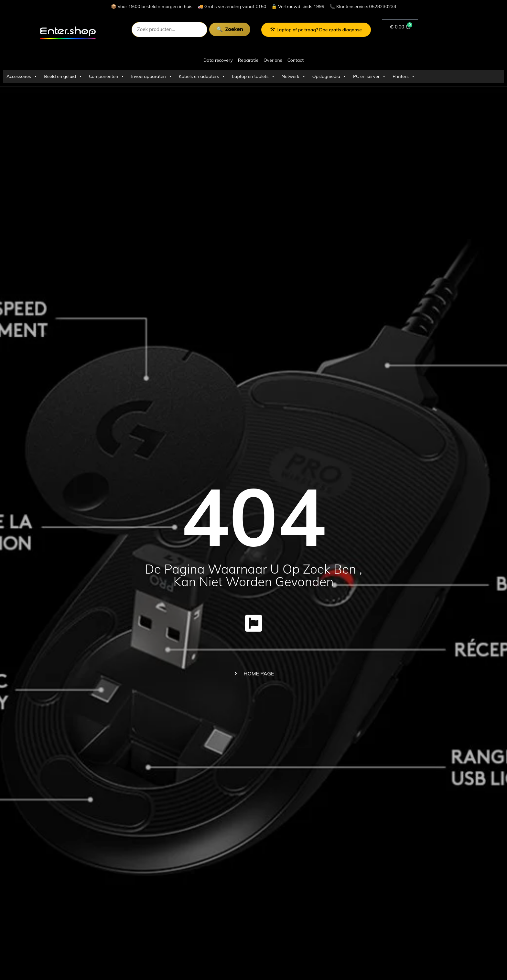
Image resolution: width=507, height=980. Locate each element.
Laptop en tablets (253, 76)
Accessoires (22, 76)
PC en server (370, 76)
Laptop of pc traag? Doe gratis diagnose (316, 30)
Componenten (107, 76)
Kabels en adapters (202, 76)
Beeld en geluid (63, 76)
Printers (404, 76)
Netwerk (294, 76)
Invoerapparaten (151, 76)
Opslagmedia (329, 76)
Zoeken (234, 29)
